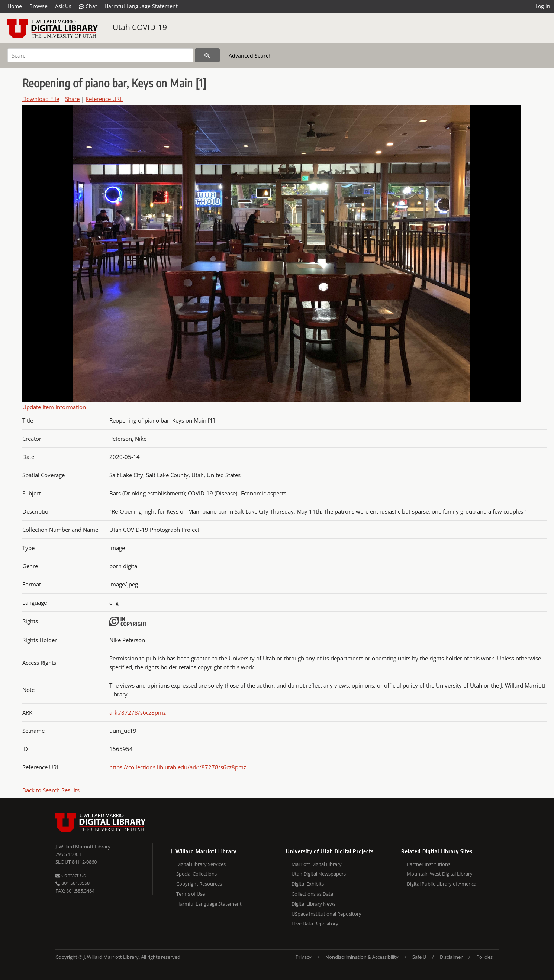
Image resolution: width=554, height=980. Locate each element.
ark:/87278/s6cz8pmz (138, 712)
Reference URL (104, 99)
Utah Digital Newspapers (319, 874)
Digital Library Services (201, 864)
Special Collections (197, 874)
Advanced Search (250, 56)
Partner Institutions (429, 864)
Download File (41, 99)
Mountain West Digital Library (440, 874)
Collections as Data (312, 894)
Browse (38, 6)
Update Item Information (54, 407)
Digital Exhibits (308, 884)
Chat (88, 6)
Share (72, 99)
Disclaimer (451, 957)
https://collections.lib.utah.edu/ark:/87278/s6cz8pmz (178, 767)
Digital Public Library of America (442, 884)
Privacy (304, 957)
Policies (484, 957)
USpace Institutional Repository (326, 914)
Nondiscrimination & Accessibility (362, 957)
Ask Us (63, 6)
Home (15, 6)
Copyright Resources (199, 884)
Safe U (419, 957)
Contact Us (70, 875)
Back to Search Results (51, 790)
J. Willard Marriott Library (83, 847)
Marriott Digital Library (317, 864)
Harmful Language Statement (141, 6)
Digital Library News (313, 904)
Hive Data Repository (315, 924)
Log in (543, 6)
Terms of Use (191, 894)
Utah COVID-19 (140, 27)
